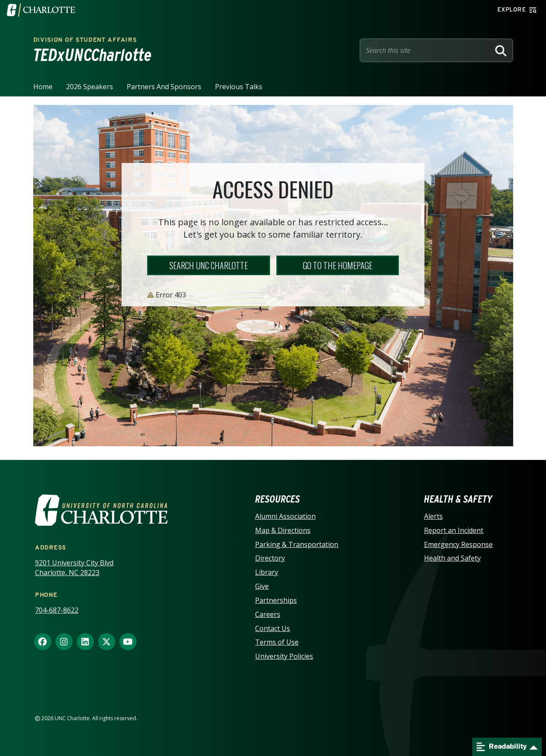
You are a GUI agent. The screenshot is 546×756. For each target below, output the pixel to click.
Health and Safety (452, 558)
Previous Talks (239, 87)
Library (267, 572)
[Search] (501, 50)
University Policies (284, 656)
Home (43, 87)
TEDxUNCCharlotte (93, 55)
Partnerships (276, 600)
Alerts (433, 516)
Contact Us (273, 628)
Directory (270, 558)
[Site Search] (427, 50)
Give (262, 586)
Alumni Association (285, 516)
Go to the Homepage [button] (338, 265)
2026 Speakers (90, 87)
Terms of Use (277, 642)
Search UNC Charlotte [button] (209, 265)
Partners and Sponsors (164, 87)
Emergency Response (458, 544)
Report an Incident (454, 530)
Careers (268, 614)
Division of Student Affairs (85, 40)
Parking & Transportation (297, 544)
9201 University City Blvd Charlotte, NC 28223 (74, 568)
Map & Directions (283, 530)
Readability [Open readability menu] (502, 747)
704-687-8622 (57, 610)
